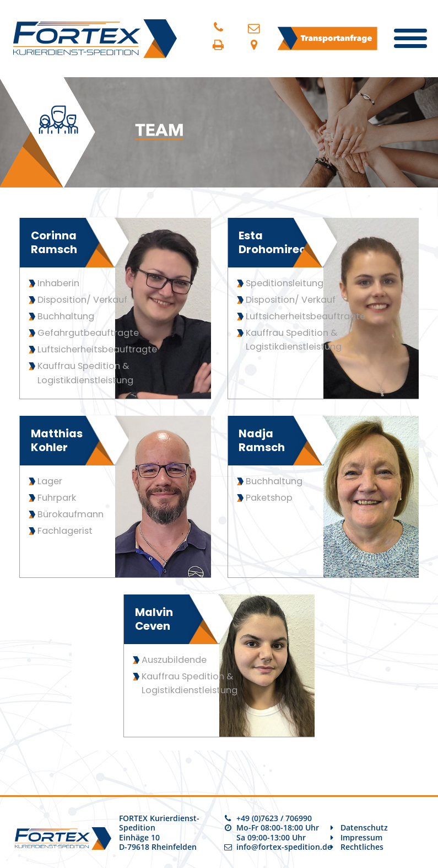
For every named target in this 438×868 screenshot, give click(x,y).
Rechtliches (362, 847)
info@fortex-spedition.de (284, 847)
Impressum (361, 837)
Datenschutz (364, 827)
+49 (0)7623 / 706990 (274, 818)
